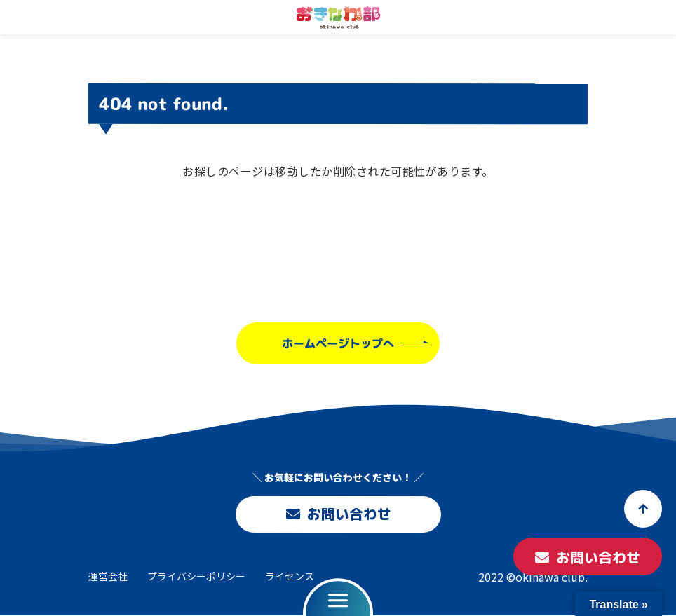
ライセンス (290, 576)
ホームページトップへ (338, 343)
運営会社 (108, 576)
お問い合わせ (338, 514)
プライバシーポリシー (196, 576)
